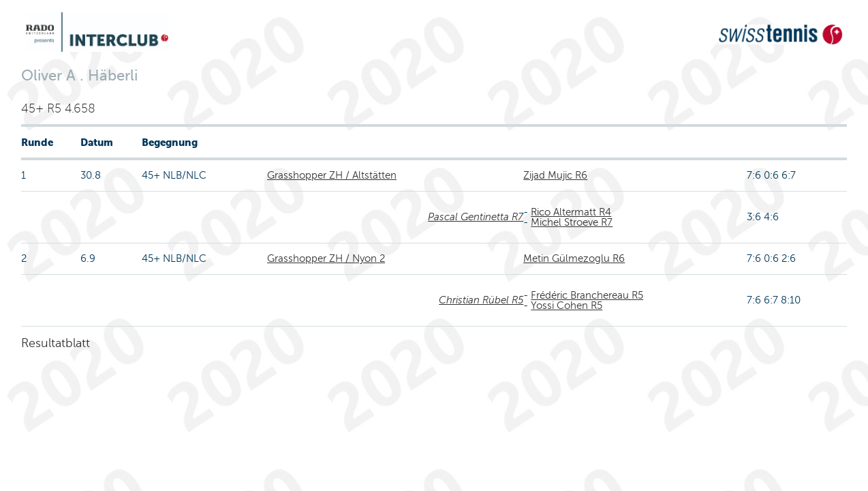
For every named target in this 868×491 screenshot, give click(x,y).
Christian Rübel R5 (481, 300)
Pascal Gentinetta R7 (476, 217)
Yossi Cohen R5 (567, 306)
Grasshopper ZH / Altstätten (332, 175)
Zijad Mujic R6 (555, 175)
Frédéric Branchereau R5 (587, 295)
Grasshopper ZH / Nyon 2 (326, 258)
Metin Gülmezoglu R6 (574, 258)
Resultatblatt (56, 343)
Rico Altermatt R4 (571, 212)
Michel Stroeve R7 (572, 222)
